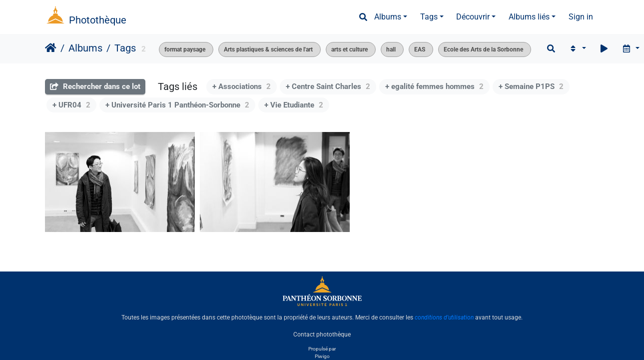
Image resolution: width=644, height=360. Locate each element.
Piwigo (322, 356)
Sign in (581, 17)
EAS (420, 49)
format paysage (185, 49)
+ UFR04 (71, 105)
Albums (388, 17)
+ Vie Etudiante (294, 105)
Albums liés (529, 17)
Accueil (51, 48)
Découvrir (473, 17)
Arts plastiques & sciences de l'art (268, 49)
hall (391, 49)
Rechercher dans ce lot (95, 86)
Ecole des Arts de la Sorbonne (483, 49)
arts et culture (349, 49)
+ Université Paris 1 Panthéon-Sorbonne (177, 105)
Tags (429, 17)
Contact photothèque (322, 334)
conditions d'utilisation (444, 317)
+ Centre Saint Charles (328, 86)
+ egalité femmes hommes (434, 86)
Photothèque (98, 20)
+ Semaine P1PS (531, 86)
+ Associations (242, 86)
